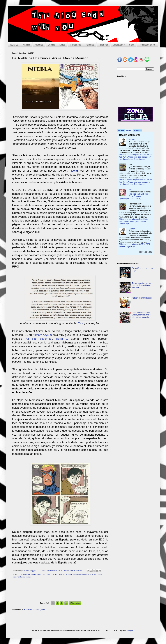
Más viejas (75, 603)
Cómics (51, 45)
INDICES (14, 45)
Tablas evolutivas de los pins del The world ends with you (142, 285)
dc (64, 574)
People (121, 131)
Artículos (39, 45)
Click (81, 323)
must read (93, 574)
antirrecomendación (38, 574)
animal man (25, 574)
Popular (138, 131)
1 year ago (131, 246)
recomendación (19, 577)
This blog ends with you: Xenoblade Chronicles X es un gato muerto (133, 220)
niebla (100, 574)
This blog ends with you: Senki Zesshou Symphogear (134, 196)
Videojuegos (119, 45)
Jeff (130, 190)
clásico (49, 574)
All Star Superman (39, 339)
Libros (62, 45)
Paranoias (103, 45)
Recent (129, 131)
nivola (73, 171)
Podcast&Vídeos (147, 45)
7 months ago (140, 184)
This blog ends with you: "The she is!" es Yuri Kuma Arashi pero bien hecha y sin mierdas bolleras (135, 157)
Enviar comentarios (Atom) (35, 610)
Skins (132, 45)
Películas (90, 45)
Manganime (75, 45)
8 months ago (137, 198)
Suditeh (132, 139)
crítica (60, 574)
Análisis (27, 45)
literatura (69, 574)
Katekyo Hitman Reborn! (142, 298)
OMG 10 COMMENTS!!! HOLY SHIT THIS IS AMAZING (63, 571)
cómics (55, 574)
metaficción (77, 574)
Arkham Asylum (42, 335)
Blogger (130, 630)
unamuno (29, 577)
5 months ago (140, 159)
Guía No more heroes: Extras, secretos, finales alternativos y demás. (142, 315)
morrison (86, 574)
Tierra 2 (61, 339)
